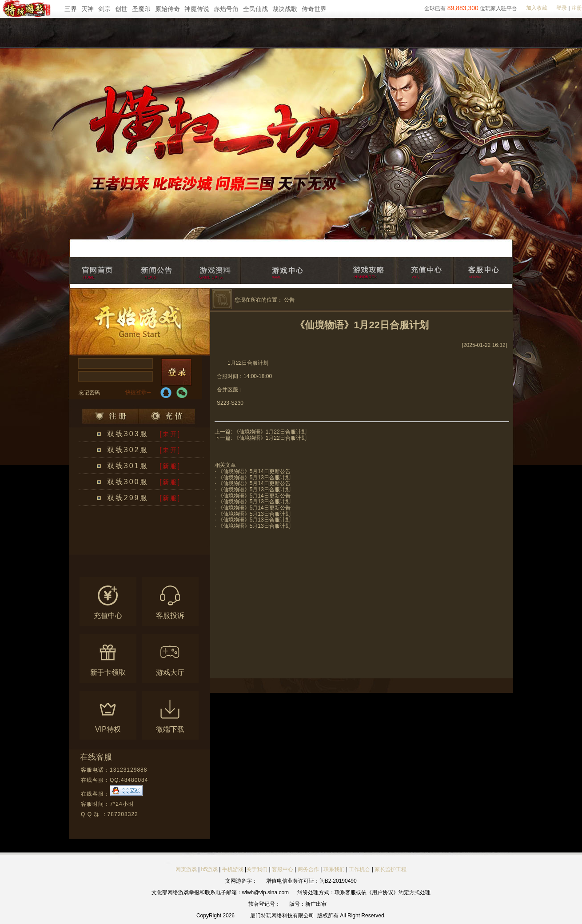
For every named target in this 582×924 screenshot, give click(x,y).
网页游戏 (186, 869)
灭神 (88, 9)
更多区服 (168, 550)
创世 (121, 9)
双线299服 (128, 498)
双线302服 (128, 450)
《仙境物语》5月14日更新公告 (254, 471)
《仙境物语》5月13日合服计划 (254, 478)
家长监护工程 (391, 869)
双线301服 (128, 466)
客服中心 (283, 869)
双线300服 (128, 482)
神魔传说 (197, 9)
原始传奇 (167, 9)
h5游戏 (209, 869)
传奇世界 (314, 9)
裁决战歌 (285, 9)
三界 (71, 9)
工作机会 (359, 869)
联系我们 (335, 869)
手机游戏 (233, 869)
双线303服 (128, 434)
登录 (562, 8)
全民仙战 (255, 9)
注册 (577, 8)
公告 (289, 300)
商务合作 (308, 869)
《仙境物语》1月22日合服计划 (270, 432)
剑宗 (104, 9)
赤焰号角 (226, 9)
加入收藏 (537, 8)
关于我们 (257, 869)
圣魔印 (141, 9)
